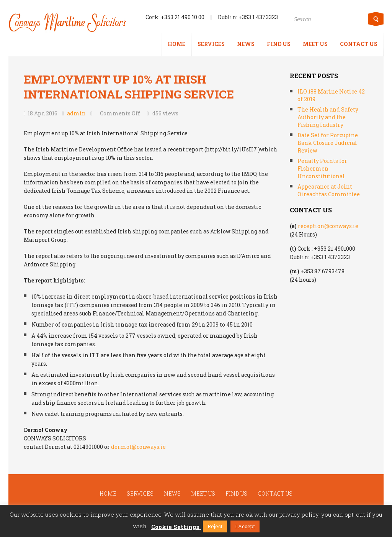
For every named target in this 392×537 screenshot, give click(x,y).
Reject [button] (215, 526)
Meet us (315, 44)
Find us (279, 44)
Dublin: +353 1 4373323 (248, 17)
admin (76, 113)
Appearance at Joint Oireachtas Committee (329, 190)
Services (211, 44)
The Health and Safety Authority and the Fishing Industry (328, 117)
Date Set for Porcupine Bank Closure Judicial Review (328, 143)
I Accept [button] (245, 526)
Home (176, 44)
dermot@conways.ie (138, 447)
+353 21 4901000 (335, 249)
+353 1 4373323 (330, 257)
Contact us (359, 44)
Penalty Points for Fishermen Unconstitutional (322, 168)
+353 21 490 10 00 (183, 17)
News (246, 44)
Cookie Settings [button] (175, 527)
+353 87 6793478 (323, 271)
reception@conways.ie (328, 226)
